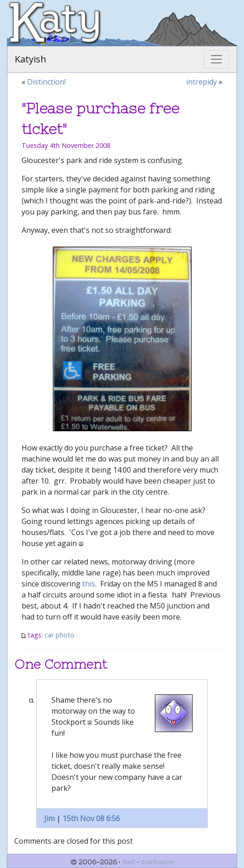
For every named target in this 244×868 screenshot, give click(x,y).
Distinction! (46, 82)
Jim (49, 818)
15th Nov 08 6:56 (91, 818)
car (49, 635)
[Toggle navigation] (216, 59)
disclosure (157, 862)
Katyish (31, 59)
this (89, 584)
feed (129, 862)
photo (65, 635)
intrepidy (201, 82)
